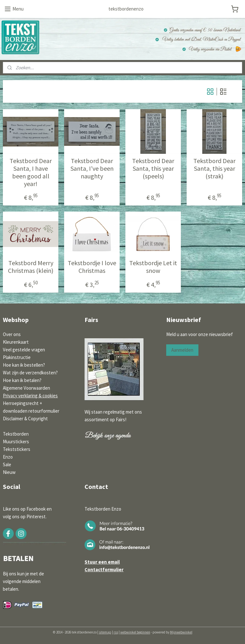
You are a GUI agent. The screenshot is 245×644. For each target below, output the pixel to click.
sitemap (105, 632)
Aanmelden (182, 350)
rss (116, 632)
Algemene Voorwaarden (26, 388)
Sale (7, 464)
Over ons (12, 334)
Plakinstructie (17, 357)
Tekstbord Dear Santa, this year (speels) (153, 168)
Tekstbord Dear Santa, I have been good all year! (31, 172)
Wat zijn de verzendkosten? (30, 373)
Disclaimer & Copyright (25, 419)
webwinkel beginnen (135, 632)
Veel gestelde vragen (24, 350)
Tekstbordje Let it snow (153, 267)
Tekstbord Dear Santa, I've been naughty (92, 168)
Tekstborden (16, 434)
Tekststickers (17, 449)
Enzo (8, 457)
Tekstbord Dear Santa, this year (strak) (214, 168)
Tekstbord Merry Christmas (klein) (31, 267)
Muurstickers (16, 442)
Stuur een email (102, 562)
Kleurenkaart (16, 342)
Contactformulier (104, 569)
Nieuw (9, 472)
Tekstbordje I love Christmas (92, 267)
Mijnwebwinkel (181, 632)
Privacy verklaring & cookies (30, 396)
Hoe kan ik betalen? (22, 380)
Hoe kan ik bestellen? (24, 365)
